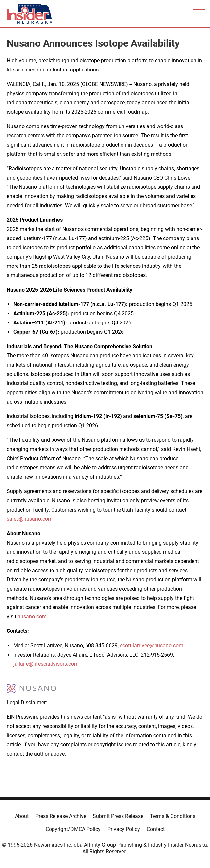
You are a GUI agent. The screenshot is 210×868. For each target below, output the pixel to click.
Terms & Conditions (173, 816)
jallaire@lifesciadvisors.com (46, 664)
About (22, 816)
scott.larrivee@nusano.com (152, 645)
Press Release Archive (61, 816)
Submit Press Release (118, 816)
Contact (156, 829)
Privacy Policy (124, 829)
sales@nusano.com (30, 519)
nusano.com (32, 616)
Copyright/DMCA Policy (73, 829)
